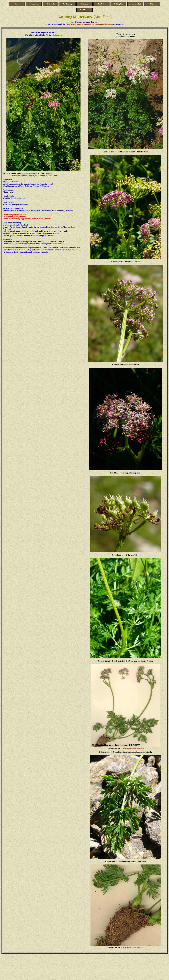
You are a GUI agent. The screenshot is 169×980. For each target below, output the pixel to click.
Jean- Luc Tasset (132, 748)
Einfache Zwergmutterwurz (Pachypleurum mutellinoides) (89, 24)
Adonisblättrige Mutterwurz (43, 32)
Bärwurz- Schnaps (75, 250)
